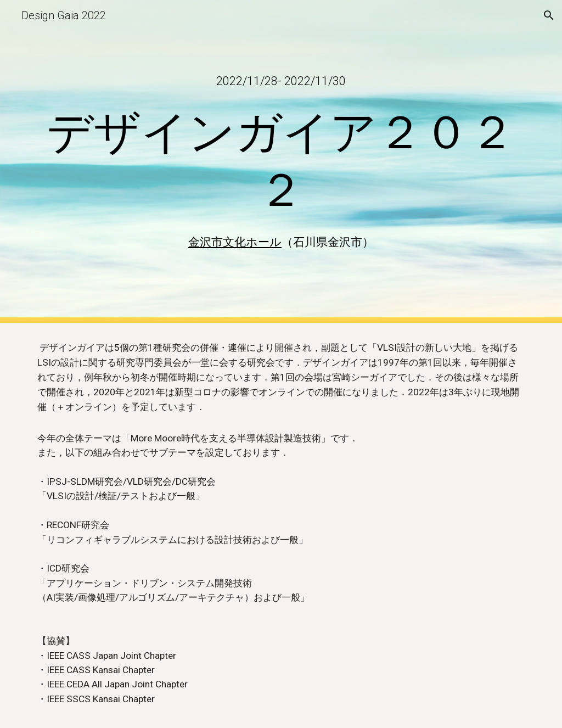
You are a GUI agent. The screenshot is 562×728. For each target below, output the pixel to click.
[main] (281, 81)
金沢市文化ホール (235, 242)
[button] (549, 15)
